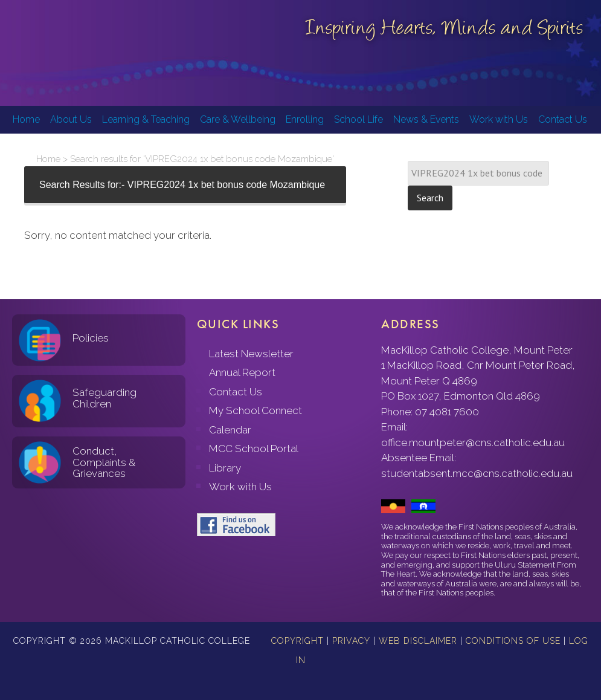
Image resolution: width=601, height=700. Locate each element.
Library (225, 468)
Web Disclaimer (418, 641)
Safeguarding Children (104, 398)
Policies (91, 338)
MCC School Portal (254, 449)
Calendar (230, 430)
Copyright (297, 641)
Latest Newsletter (251, 354)
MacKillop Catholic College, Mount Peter (50, 54)
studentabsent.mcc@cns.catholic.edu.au (477, 473)
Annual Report (242, 372)
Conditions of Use (513, 641)
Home (48, 159)
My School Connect (256, 410)
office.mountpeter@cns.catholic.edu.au (473, 442)
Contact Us (236, 392)
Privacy (351, 641)
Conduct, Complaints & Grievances (104, 462)
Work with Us (240, 487)
